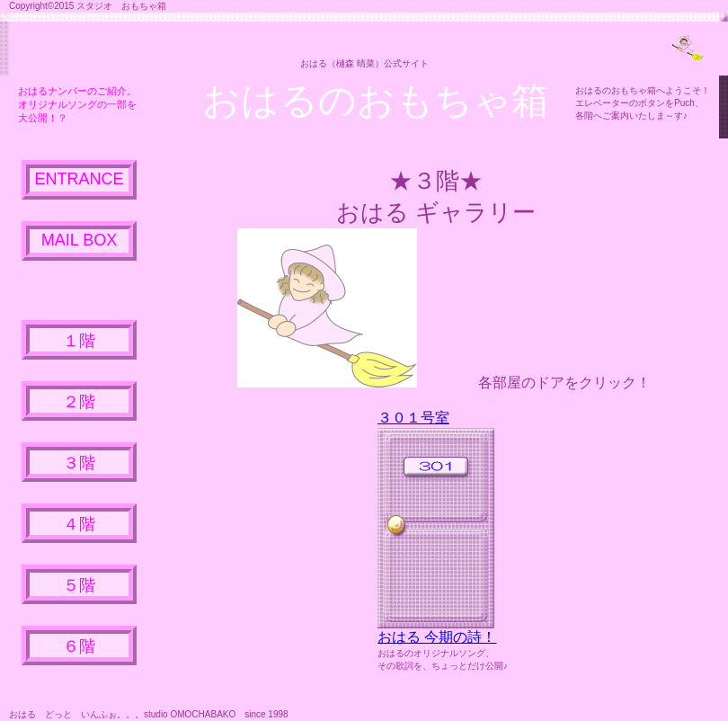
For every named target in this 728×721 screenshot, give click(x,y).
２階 (79, 402)
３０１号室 (413, 418)
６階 (79, 646)
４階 (79, 524)
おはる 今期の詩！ (437, 637)
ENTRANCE (79, 179)
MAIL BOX (79, 240)
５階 (79, 585)
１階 (79, 341)
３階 (79, 463)
